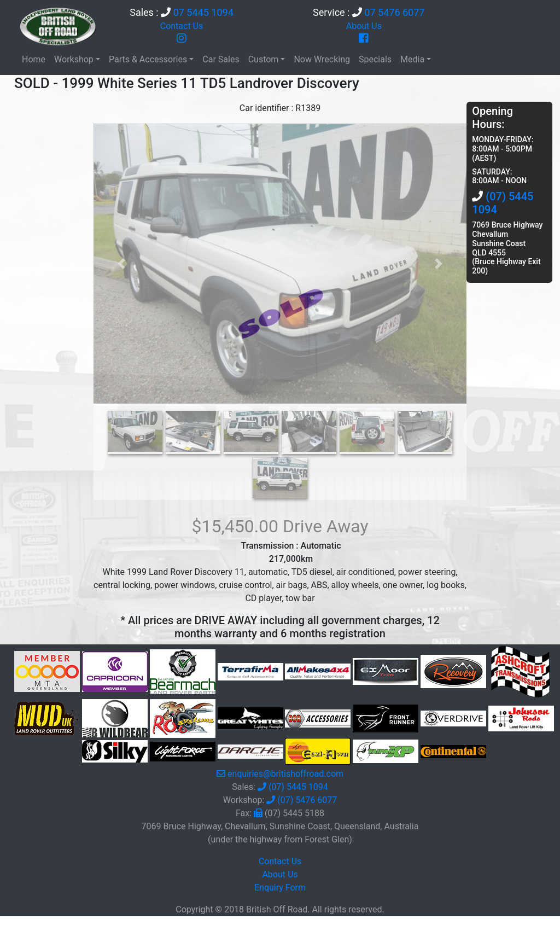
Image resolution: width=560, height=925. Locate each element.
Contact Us (182, 26)
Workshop (74, 59)
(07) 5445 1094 (298, 787)
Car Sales (221, 59)
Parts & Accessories (148, 59)
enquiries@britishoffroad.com (285, 774)
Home (34, 59)
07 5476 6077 (394, 12)
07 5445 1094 (203, 12)
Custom (264, 59)
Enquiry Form (280, 888)
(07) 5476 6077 (307, 800)
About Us (364, 26)
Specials (375, 59)
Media (412, 59)
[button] (121, 264)
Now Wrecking (322, 59)
